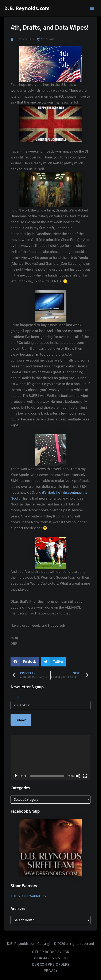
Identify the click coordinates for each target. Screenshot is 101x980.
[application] (50, 758)
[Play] (16, 776)
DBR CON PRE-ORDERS (51, 964)
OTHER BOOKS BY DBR (51, 952)
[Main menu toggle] (92, 8)
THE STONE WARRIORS (28, 896)
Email (15, 697)
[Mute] (78, 776)
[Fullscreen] (85, 776)
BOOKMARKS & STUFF (50, 958)
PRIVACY (50, 970)
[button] (25, 662)
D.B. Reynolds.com (27, 8)
